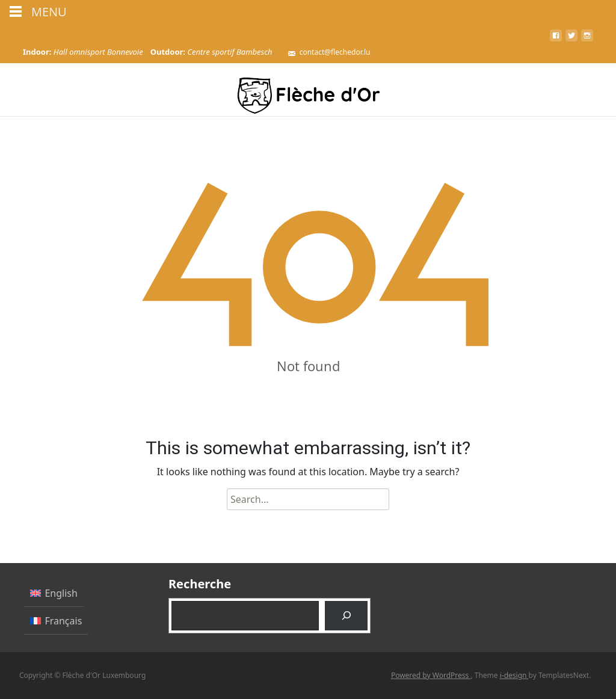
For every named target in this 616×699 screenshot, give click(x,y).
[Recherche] (346, 616)
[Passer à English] (54, 593)
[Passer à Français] (56, 620)
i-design (514, 675)
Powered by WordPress (431, 675)
